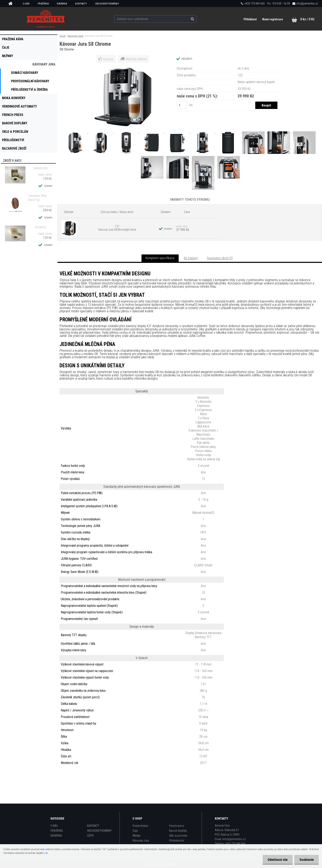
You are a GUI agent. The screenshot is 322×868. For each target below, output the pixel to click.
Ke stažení (191, 258)
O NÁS (26, 4)
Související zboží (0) (220, 258)
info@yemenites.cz (307, 3)
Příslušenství (177, 841)
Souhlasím (306, 860)
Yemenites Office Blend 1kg (38, 198)
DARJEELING (41, 168)
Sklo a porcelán (178, 836)
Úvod (62, 36)
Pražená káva (140, 826)
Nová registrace (273, 19)
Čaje (135, 831)
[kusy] (182, 105)
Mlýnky (137, 836)
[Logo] (46, 19)
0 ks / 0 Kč (307, 19)
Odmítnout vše (277, 860)
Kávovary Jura (75, 36)
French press (177, 826)
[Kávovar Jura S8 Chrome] (76, 132)
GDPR (90, 836)
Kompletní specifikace (160, 258)
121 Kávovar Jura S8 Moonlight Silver (117, 228)
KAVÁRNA (62, 4)
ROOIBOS (40, 227)
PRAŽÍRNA (43, 4)
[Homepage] (12, 4)
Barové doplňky (178, 831)
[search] (197, 19)
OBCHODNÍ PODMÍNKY (107, 4)
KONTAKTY (81, 4)
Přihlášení (250, 19)
